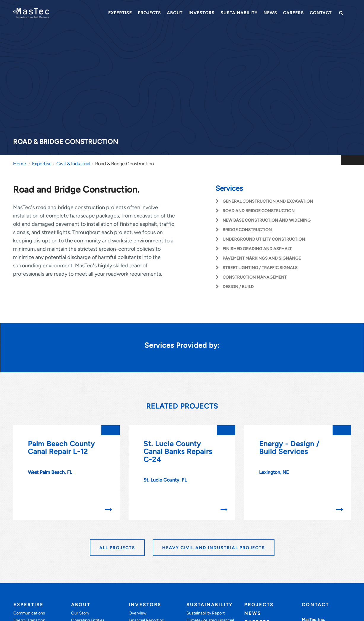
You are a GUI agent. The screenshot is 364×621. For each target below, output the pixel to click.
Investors (202, 13)
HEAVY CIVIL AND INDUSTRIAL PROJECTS (214, 548)
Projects (149, 13)
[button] (340, 13)
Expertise (120, 13)
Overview (138, 613)
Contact (321, 13)
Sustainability (239, 13)
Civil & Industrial (73, 164)
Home (20, 164)
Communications (29, 613)
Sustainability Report (206, 613)
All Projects (117, 548)
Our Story (80, 613)
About (175, 13)
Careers (293, 13)
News (270, 13)
